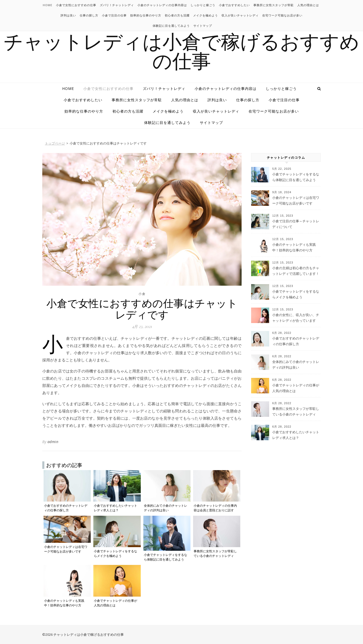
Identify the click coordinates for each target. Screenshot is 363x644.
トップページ (55, 143)
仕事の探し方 (89, 15)
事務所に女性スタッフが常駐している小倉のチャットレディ (296, 411)
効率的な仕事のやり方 (146, 15)
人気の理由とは (308, 5)
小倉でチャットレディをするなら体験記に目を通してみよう (296, 177)
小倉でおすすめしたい (234, 5)
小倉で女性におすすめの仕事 (76, 5)
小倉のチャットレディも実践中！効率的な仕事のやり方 (294, 247)
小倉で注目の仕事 (114, 15)
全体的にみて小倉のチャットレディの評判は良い (296, 365)
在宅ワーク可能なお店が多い (282, 15)
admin (53, 442)
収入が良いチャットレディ (240, 15)
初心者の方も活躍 (177, 15)
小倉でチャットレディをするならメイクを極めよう (296, 294)
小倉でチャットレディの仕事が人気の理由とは (296, 388)
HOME (48, 5)
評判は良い (68, 15)
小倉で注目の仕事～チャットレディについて (296, 224)
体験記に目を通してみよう (171, 26)
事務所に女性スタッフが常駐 (274, 5)
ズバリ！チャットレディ (117, 5)
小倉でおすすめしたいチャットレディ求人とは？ (296, 435)
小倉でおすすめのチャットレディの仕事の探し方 (296, 341)
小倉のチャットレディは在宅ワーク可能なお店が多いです (296, 200)
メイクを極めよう (205, 15)
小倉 (142, 294)
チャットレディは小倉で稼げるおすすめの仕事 (181, 50)
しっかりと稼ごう (203, 5)
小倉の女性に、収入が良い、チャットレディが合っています (296, 318)
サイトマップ (203, 26)
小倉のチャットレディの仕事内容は (162, 5)
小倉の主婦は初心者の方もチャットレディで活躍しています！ (296, 271)
